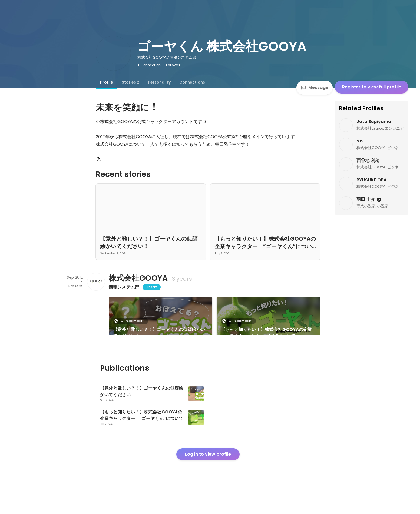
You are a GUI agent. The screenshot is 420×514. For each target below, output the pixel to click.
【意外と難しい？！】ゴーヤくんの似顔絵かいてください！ (159, 333)
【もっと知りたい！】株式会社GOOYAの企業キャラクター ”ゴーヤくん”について (266, 333)
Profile (107, 82)
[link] (161, 323)
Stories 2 (130, 82)
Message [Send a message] (315, 87)
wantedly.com (131, 321)
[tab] (107, 82)
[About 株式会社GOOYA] (96, 282)
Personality (159, 82)
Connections (192, 82)
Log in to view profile (208, 472)
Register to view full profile (372, 87)
